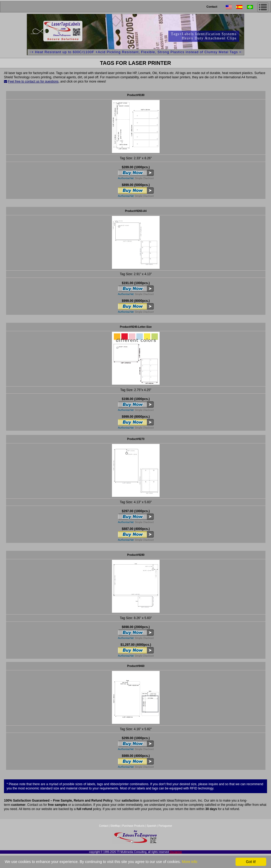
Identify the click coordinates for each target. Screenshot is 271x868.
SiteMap (116, 826)
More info (189, 862)
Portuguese (165, 826)
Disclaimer (176, 852)
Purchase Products (134, 826)
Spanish (151, 826)
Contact (212, 7)
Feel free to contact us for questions (33, 81)
